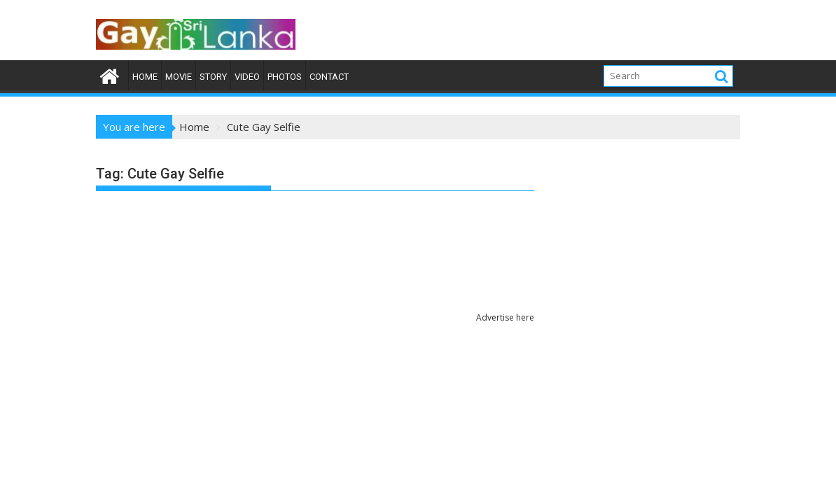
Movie (179, 77)
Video (247, 77)
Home (145, 77)
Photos (285, 77)
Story (213, 77)
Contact (329, 77)
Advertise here (505, 317)
